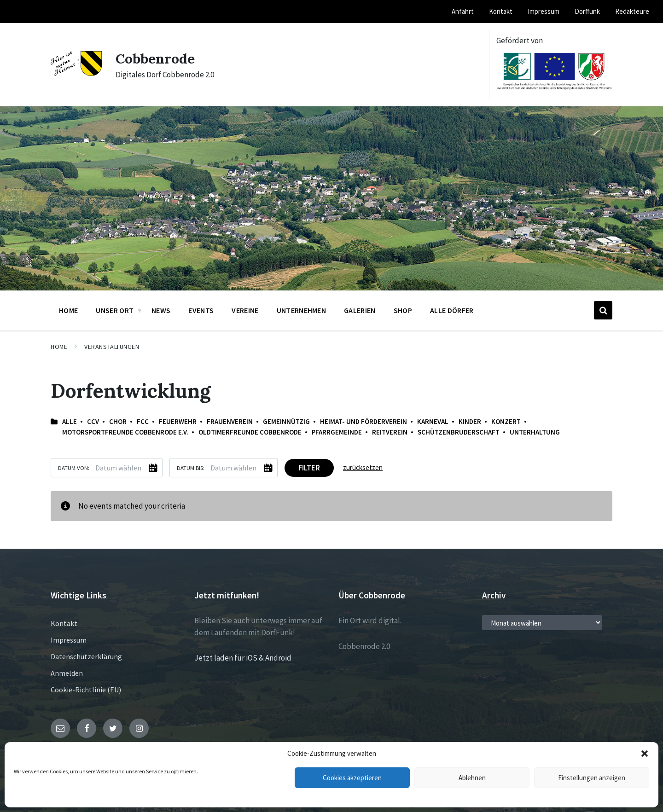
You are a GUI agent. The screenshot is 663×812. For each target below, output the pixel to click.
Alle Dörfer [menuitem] (452, 310)
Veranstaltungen (112, 347)
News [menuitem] (161, 310)
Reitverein (390, 432)
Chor (118, 421)
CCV (93, 421)
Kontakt (64, 623)
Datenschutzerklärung (86, 656)
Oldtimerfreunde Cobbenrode (250, 432)
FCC (143, 421)
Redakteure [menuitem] (632, 11)
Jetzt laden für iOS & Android (243, 658)
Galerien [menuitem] (360, 310)
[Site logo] (76, 73)
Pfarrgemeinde (337, 432)
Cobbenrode (155, 58)
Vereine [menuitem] (245, 310)
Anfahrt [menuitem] (463, 11)
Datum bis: (191, 468)
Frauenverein (230, 421)
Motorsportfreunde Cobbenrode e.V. (125, 432)
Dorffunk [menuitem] (587, 11)
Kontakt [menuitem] (501, 11)
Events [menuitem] (201, 310)
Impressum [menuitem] (544, 11)
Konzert (506, 421)
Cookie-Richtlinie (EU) (86, 690)
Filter (309, 468)
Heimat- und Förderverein (363, 421)
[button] (645, 754)
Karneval (433, 421)
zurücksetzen (363, 467)
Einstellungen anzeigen (592, 778)
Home (59, 347)
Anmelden (67, 673)
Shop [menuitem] (403, 310)
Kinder (470, 421)
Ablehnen (472, 778)
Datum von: (74, 468)
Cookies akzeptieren (352, 778)
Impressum (69, 640)
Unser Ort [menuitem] (115, 310)
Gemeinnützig (286, 421)
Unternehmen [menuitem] (302, 310)
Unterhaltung (535, 432)
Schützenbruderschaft (459, 432)
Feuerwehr (178, 421)
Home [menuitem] (68, 310)
